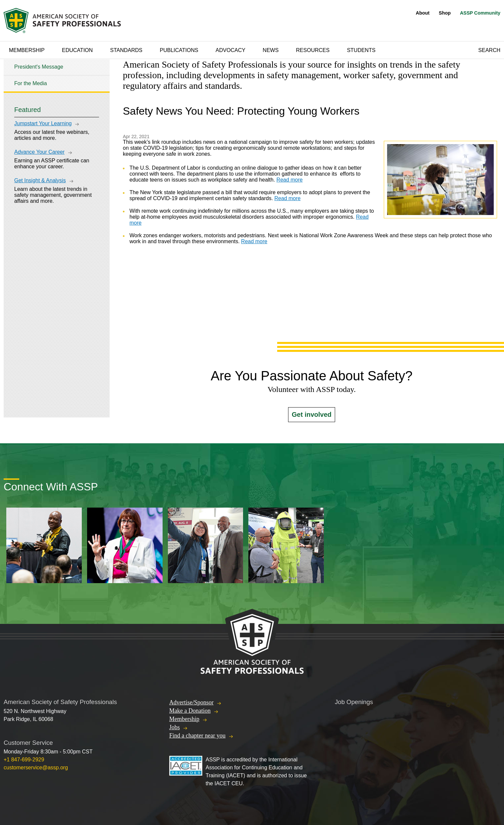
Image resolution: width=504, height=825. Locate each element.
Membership (27, 50)
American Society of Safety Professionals (63, 21)
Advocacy (230, 50)
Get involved (312, 414)
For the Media (31, 83)
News (271, 50)
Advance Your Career (39, 152)
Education (77, 50)
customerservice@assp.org (36, 768)
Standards (126, 50)
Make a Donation (190, 711)
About (423, 13)
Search (489, 50)
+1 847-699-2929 (24, 760)
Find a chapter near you (197, 736)
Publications (179, 50)
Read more (290, 180)
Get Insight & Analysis (40, 180)
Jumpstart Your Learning (43, 123)
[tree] (57, 75)
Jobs (175, 727)
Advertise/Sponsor (191, 702)
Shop (445, 13)
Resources (313, 50)
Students (361, 50)
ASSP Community (480, 13)
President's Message (39, 67)
